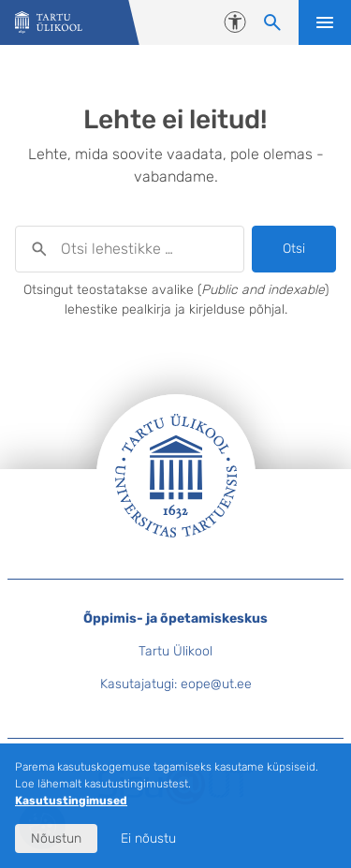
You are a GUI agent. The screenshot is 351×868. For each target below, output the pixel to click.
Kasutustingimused (71, 801)
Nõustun (56, 839)
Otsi (294, 249)
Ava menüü (325, 22)
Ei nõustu (148, 839)
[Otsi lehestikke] (272, 22)
